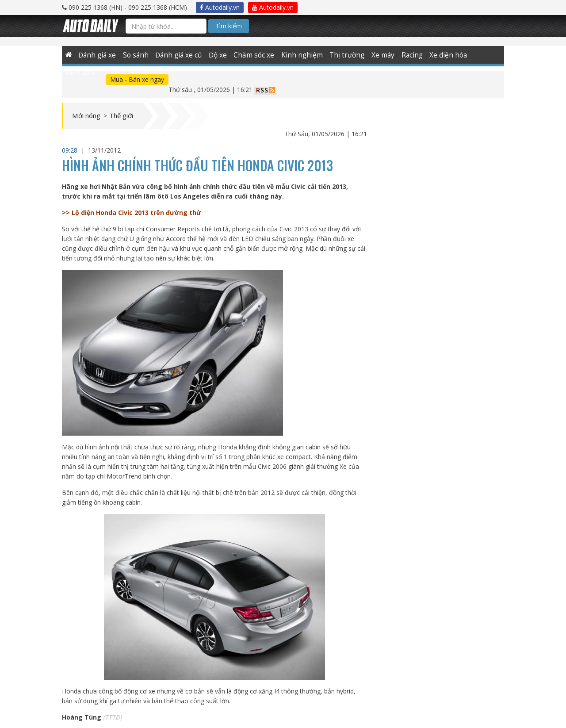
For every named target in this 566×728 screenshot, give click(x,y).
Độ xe (215, 55)
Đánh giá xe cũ (176, 55)
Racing (401, 55)
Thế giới (132, 106)
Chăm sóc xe (250, 55)
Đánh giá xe (98, 55)
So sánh (135, 55)
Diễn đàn (475, 55)
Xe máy (372, 55)
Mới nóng (90, 106)
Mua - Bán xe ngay (98, 79)
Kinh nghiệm (295, 55)
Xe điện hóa (436, 55)
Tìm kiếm (229, 26)
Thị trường (337, 55)
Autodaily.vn (220, 7)
